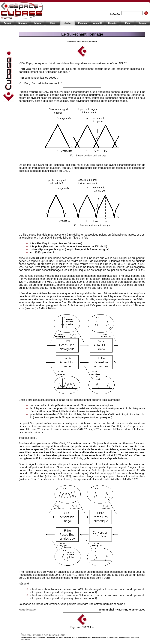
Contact (143, 23)
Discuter (112, 23)
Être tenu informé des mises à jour (43, 635)
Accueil (8, 23)
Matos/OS (97, 23)
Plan (127, 23)
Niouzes (22, 23)
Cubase (37, 23)
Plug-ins (82, 23)
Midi (52, 23)
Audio (68, 23)
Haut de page (27, 610)
